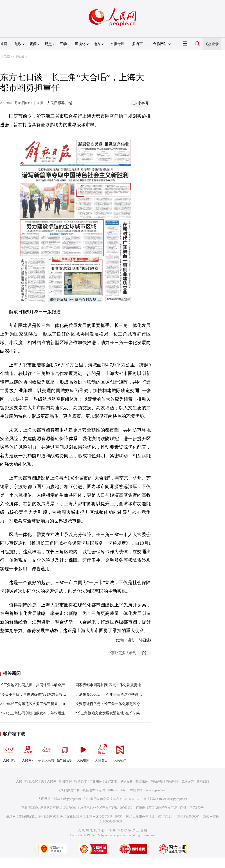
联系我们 (203, 781)
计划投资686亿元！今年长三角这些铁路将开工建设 (116, 694)
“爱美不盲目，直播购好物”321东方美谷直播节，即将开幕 (46, 694)
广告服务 (96, 781)
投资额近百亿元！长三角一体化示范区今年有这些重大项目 (122, 704)
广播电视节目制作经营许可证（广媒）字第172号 (170, 808)
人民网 (5, 57)
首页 (4, 44)
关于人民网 (49, 781)
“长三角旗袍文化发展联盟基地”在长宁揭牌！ (111, 713)
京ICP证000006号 (189, 817)
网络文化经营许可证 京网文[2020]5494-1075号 (92, 817)
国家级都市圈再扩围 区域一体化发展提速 (108, 685)
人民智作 (120, 752)
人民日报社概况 (27, 781)
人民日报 (9, 752)
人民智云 (101, 752)
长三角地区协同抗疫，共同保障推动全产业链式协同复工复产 (49, 685)
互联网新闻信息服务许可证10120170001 (49, 808)
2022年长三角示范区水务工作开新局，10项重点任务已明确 (47, 704)
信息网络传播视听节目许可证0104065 (32, 817)
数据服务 (142, 781)
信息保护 (187, 781)
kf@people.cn (72, 799)
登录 (215, 44)
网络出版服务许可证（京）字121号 (151, 817)
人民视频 (83, 752)
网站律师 (172, 781)
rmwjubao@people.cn (173, 799)
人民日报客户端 (59, 103)
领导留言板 (65, 752)
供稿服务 (126, 781)
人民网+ (28, 752)
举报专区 (117, 44)
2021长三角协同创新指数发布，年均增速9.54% (37, 713)
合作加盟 (111, 781)
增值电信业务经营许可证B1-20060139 (106, 808)
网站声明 (157, 781)
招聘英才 (81, 781)
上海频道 (21, 57)
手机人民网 (46, 752)
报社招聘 (65, 781)
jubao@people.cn (156, 790)
